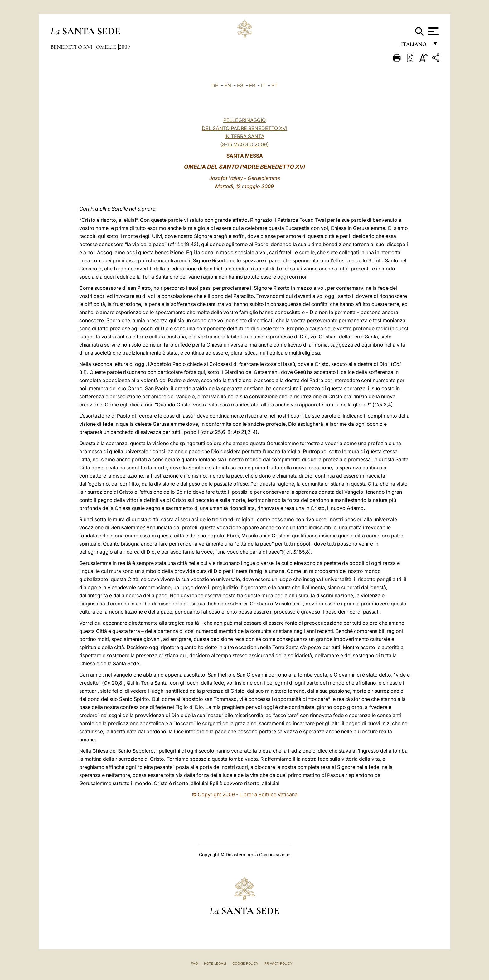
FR (252, 85)
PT (274, 85)
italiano (415, 46)
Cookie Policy (245, 963)
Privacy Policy (278, 963)
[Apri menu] (433, 31)
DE (215, 85)
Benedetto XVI (72, 47)
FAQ (194, 963)
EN (228, 85)
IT (263, 85)
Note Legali (215, 963)
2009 (125, 47)
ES (240, 85)
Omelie (107, 47)
